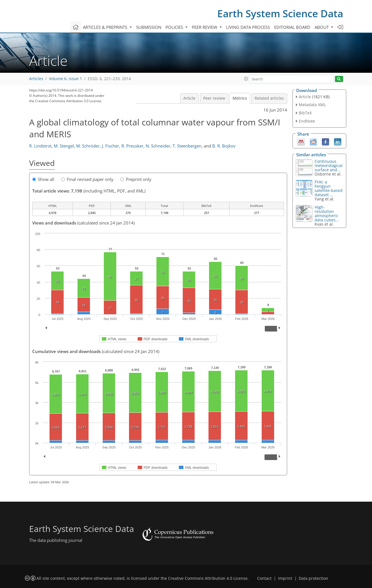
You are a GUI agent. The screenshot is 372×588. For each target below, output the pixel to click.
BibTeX (305, 113)
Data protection (313, 578)
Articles (36, 79)
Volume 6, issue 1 (65, 79)
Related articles (269, 98)
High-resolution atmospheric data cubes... (327, 213)
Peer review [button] (205, 27)
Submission (149, 27)
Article (189, 98)
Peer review (214, 98)
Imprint (285, 578)
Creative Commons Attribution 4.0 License (208, 578)
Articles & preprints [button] (106, 27)
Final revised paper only (87, 179)
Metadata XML (312, 105)
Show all (43, 179)
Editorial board (292, 27)
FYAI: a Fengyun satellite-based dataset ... (329, 188)
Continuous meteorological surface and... (329, 165)
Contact (264, 578)
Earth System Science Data (280, 13)
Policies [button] (175, 27)
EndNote (307, 121)
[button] (246, 79)
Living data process (248, 27)
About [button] (322, 27)
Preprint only (136, 179)
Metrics (240, 98)
